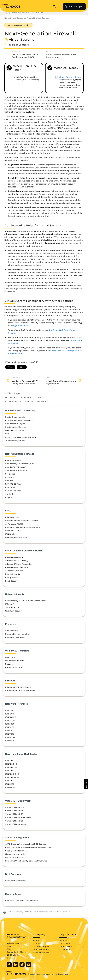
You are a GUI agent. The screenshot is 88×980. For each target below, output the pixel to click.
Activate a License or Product (19, 420)
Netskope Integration (15, 857)
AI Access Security (14, 571)
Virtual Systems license (70, 77)
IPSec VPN (10, 604)
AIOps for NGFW (13, 460)
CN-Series (10, 474)
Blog (9, 949)
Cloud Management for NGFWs (20, 464)
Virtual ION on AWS (15, 807)
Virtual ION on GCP (14, 814)
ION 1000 (10, 710)
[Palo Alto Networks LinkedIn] (16, 966)
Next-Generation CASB (16, 537)
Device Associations (15, 430)
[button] (86, 784)
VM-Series (10, 494)
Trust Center (65, 943)
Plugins (9, 497)
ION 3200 (10, 727)
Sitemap (11, 958)
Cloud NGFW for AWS (16, 467)
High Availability (20, 326)
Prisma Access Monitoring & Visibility (23, 527)
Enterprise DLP (12, 577)
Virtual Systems (42, 18)
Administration (63, 912)
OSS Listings (13, 955)
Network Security (15, 912)
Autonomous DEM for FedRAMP (20, 690)
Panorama (10, 487)
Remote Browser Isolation (17, 634)
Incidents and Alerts (14, 661)
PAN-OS (9, 480)
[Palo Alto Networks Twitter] (22, 966)
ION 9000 (10, 737)
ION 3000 (10, 724)
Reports (9, 664)
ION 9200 (10, 741)
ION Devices (11, 534)
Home (7, 18)
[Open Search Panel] (55, 7)
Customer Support (42, 946)
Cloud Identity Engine (15, 424)
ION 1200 (10, 714)
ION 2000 (10, 720)
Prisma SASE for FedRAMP (18, 687)
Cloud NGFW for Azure (16, 470)
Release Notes (14, 943)
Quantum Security (14, 611)
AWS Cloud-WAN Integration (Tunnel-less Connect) (30, 847)
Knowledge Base (41, 952)
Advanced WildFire (14, 557)
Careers (37, 943)
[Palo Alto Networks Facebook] (9, 966)
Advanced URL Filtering (16, 561)
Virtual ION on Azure (15, 811)
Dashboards (11, 657)
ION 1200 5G (11, 767)
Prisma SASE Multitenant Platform (22, 520)
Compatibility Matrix (16, 952)
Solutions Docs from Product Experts (22, 900)
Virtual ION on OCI (14, 821)
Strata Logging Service (16, 427)
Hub (7, 434)
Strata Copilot (74, 7)
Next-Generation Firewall (23, 18)
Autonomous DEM (14, 667)
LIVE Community (41, 949)
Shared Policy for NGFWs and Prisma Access (26, 601)
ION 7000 (10, 734)
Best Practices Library (16, 881)
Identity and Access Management (21, 437)
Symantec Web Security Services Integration (26, 861)
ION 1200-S (11, 717)
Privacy (63, 941)
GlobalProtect (12, 631)
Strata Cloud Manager (15, 417)
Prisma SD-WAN (13, 531)
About (36, 941)
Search (10, 946)
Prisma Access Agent (15, 637)
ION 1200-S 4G (12, 774)
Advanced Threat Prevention (19, 564)
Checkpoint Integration (16, 851)
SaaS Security (12, 581)
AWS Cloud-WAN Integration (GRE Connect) (26, 844)
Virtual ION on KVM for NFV (18, 817)
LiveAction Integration (16, 854)
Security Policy (12, 607)
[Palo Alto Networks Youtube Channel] (28, 966)
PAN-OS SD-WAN (14, 484)
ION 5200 (10, 730)
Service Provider (13, 491)
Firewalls (10, 477)
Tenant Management (15, 440)
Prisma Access (12, 517)
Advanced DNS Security (16, 567)
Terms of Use (66, 946)
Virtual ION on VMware (16, 824)
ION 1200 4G (11, 764)
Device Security (13, 574)
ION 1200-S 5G (12, 777)
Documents (65, 949)
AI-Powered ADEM (14, 524)
